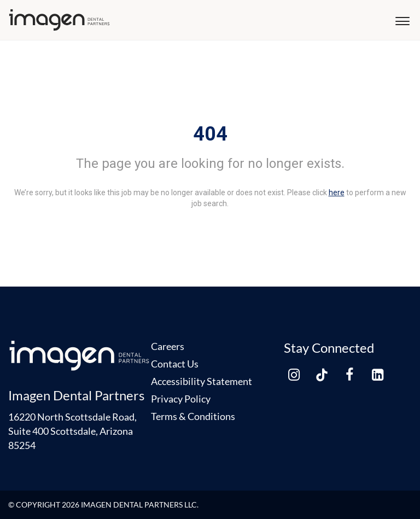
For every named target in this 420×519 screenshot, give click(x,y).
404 (210, 134)
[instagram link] (294, 375)
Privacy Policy (181, 399)
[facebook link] (349, 375)
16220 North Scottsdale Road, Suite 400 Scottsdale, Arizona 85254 (72, 431)
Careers (168, 346)
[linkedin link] (377, 375)
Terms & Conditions (193, 416)
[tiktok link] (322, 375)
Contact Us (175, 364)
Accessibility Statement (202, 381)
